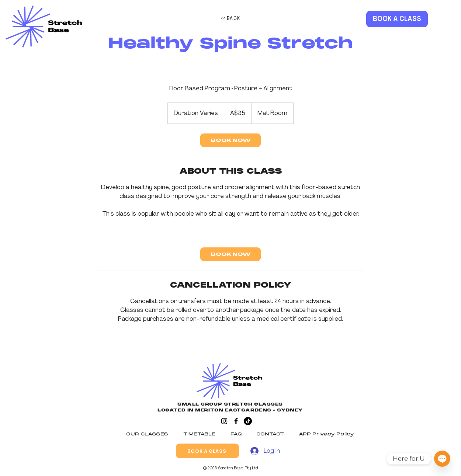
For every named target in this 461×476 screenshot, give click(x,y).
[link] (230, 140)
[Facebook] (236, 421)
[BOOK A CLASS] (397, 19)
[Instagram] (224, 421)
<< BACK (231, 18)
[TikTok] (248, 421)
